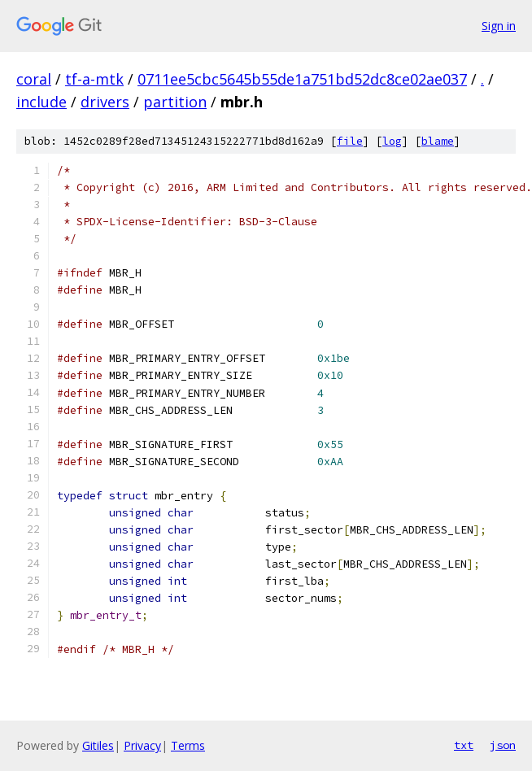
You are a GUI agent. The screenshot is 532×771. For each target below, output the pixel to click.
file (350, 141)
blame (438, 141)
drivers (105, 102)
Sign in (499, 26)
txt (464, 745)
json (503, 745)
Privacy (142, 745)
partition (175, 102)
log (392, 141)
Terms (188, 745)
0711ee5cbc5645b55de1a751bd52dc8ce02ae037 (302, 79)
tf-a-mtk (94, 79)
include (41, 102)
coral (34, 79)
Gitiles (98, 745)
